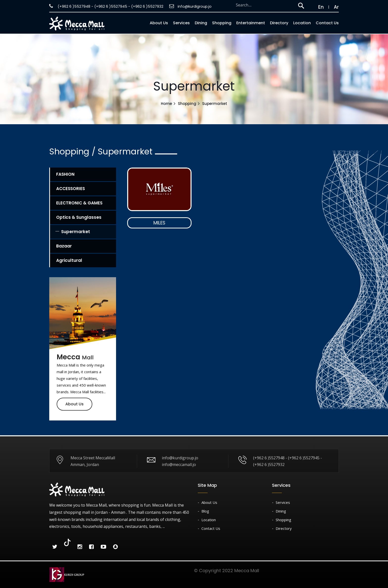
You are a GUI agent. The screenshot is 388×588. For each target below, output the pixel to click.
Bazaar (64, 246)
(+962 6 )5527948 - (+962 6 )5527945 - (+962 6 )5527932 (106, 6)
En (318, 7)
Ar (336, 7)
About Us (74, 404)
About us (159, 23)
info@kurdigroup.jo (190, 6)
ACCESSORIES (71, 189)
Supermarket (76, 232)
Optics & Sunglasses (79, 217)
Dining (201, 23)
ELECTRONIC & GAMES (79, 203)
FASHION (65, 174)
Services (181, 23)
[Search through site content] (264, 5)
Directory (279, 23)
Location (302, 23)
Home (166, 104)
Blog (205, 511)
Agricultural (69, 260)
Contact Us (327, 23)
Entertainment (251, 23)
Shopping (222, 23)
